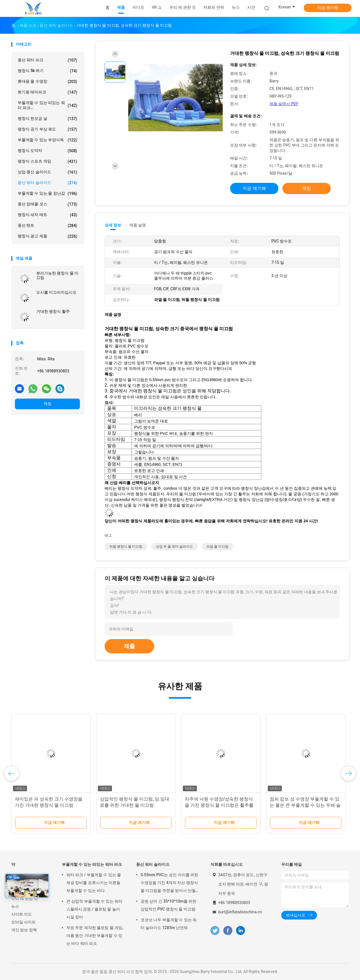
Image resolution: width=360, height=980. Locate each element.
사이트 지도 (22, 914)
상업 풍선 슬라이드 (47, 172)
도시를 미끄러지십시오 (56, 292)
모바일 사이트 (23, 922)
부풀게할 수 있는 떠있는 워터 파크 (92, 864)
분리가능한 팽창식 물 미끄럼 (57, 275)
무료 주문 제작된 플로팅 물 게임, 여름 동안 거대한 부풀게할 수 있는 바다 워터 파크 (95, 936)
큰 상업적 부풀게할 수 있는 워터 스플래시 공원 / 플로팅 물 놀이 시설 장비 (94, 909)
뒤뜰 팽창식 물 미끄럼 (126, 547)
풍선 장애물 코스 (47, 204)
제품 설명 (138, 225)
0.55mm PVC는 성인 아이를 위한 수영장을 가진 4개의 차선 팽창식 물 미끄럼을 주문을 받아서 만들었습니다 (169, 884)
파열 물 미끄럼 (217, 547)
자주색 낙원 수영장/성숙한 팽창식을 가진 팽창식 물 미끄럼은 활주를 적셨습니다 (219, 805)
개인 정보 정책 (24, 930)
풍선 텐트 (47, 226)
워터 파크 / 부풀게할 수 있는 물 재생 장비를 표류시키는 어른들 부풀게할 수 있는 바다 (94, 883)
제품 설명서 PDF (284, 104)
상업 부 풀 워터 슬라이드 (174, 547)
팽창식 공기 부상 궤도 (47, 129)
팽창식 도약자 (47, 151)
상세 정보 (113, 225)
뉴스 (15, 906)
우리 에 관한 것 (24, 898)
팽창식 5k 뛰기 (47, 71)
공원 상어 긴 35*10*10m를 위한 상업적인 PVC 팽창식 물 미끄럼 (168, 905)
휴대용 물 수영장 (47, 82)
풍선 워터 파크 (47, 60)
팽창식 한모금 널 (47, 119)
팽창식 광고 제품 (47, 236)
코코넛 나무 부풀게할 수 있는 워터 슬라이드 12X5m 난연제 (169, 924)
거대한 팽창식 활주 (53, 311)
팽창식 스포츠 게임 (47, 161)
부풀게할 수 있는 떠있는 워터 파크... (47, 105)
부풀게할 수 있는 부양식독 (47, 140)
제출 (129, 646)
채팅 (48, 404)
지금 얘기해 (328, 8)
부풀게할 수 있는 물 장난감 (47, 194)
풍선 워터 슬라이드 (47, 183)
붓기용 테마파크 (47, 92)
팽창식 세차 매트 (47, 215)
